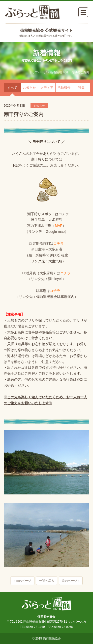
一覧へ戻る (47, 581)
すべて (12, 88)
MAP (59, 226)
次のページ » (71, 581)
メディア (47, 88)
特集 (81, 88)
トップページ (38, 72)
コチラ (59, 243)
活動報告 (64, 88)
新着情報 (56, 72)
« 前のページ (22, 581)
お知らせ (30, 88)
